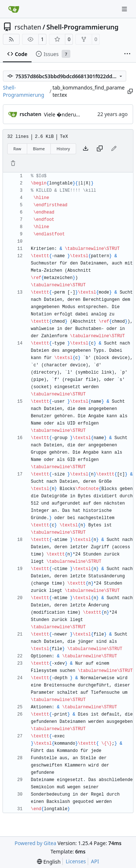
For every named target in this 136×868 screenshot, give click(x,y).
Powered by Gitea (35, 843)
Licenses (76, 861)
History (63, 149)
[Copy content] (100, 149)
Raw (17, 149)
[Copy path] (130, 91)
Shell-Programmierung (83, 27)
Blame (39, 149)
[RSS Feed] (11, 39)
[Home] (14, 9)
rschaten (28, 27)
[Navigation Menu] (125, 9)
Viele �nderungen (66, 114)
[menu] (49, 862)
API (95, 861)
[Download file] (86, 149)
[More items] (127, 54)
